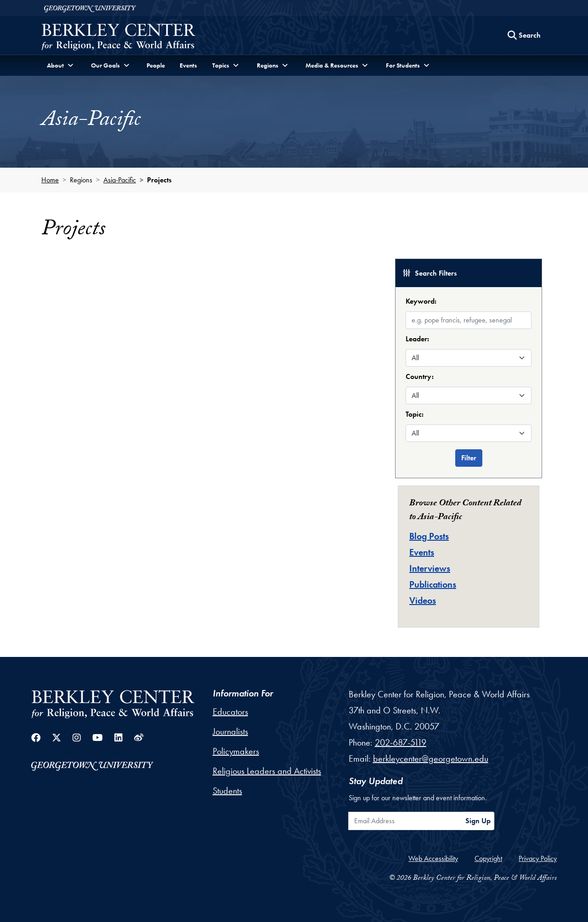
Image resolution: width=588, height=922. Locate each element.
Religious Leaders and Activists (267, 771)
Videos (423, 600)
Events (188, 65)
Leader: (417, 339)
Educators (230, 712)
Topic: (415, 414)
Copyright (488, 858)
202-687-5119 (401, 742)
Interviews (430, 568)
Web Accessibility (433, 858)
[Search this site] (524, 35)
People (156, 65)
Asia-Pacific (120, 180)
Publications (433, 584)
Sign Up (478, 821)
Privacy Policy (538, 858)
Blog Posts (429, 536)
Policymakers (236, 751)
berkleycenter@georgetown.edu (431, 758)
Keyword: (421, 301)
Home (50, 180)
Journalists (230, 731)
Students (227, 791)
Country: (420, 376)
